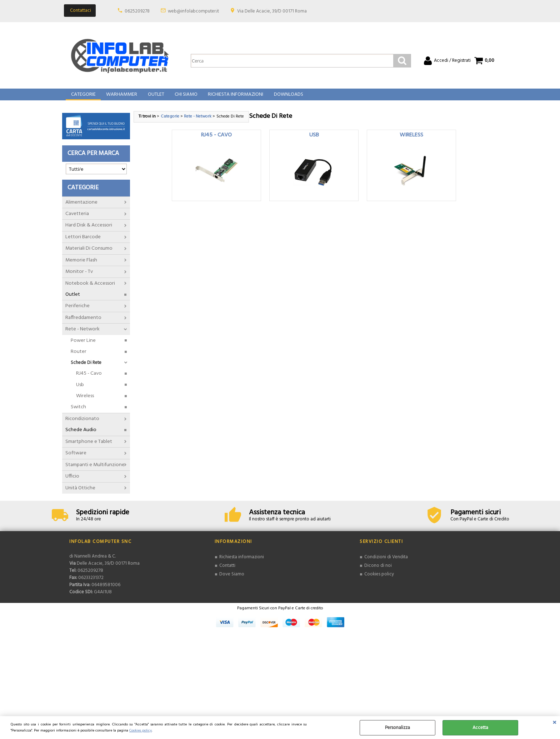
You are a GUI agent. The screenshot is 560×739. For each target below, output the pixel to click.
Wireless (85, 402)
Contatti (227, 572)
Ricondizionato (82, 425)
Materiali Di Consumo (89, 255)
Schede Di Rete (86, 369)
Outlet (155, 98)
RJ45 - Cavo (89, 380)
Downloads (286, 98)
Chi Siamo (184, 98)
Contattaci (81, 11)
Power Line (83, 347)
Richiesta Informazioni (233, 98)
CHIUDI (554, 723)
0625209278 (137, 11)
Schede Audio (81, 436)
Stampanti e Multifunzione (95, 471)
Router (79, 358)
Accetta (480, 728)
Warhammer (121, 98)
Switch (78, 413)
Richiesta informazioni (242, 563)
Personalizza (397, 728)
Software (76, 460)
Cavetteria (77, 220)
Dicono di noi (378, 572)
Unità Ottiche (80, 494)
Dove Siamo (232, 580)
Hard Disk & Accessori (89, 232)
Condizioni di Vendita (386, 563)
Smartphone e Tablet (89, 448)
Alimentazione (81, 208)
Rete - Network (82, 336)
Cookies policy (141, 731)
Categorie (83, 98)
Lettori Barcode (83, 243)
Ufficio (72, 483)
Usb (80, 391)
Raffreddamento (83, 324)
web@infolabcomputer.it (193, 11)
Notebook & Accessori (90, 289)
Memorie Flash (81, 266)
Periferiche (77, 312)
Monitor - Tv (79, 278)
